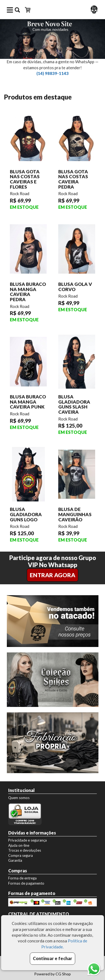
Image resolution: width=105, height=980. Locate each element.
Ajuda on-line (19, 845)
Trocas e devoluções (25, 850)
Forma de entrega (22, 878)
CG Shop (63, 974)
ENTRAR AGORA (52, 575)
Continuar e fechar (52, 958)
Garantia (15, 860)
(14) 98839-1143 (52, 73)
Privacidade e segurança (27, 840)
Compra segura (21, 855)
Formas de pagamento (26, 883)
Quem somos (19, 798)
